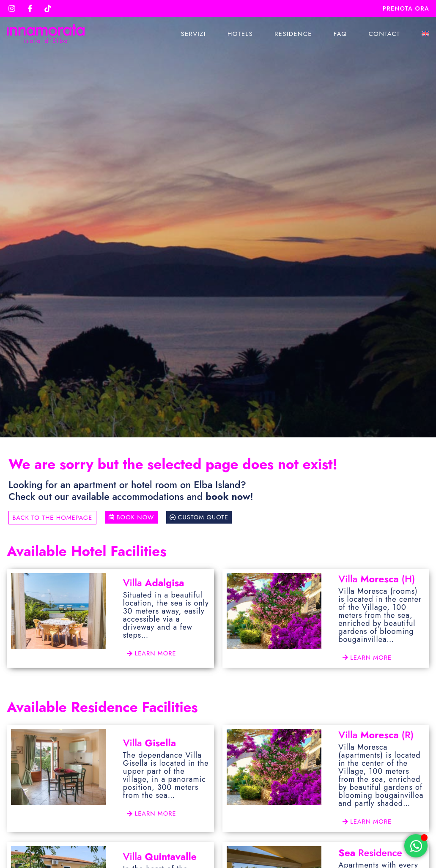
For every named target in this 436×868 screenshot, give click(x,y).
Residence (293, 34)
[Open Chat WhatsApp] (416, 846)
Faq (340, 34)
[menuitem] (425, 34)
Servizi (193, 34)
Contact (384, 34)
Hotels (240, 34)
